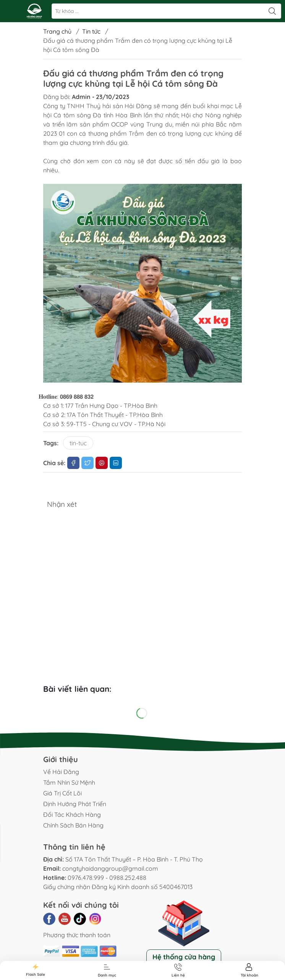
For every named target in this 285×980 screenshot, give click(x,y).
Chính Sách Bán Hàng (73, 825)
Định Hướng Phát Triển (75, 804)
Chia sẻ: (54, 463)
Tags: (51, 443)
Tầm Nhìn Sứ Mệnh (69, 782)
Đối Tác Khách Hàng (72, 815)
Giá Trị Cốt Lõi (62, 793)
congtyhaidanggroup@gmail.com (110, 868)
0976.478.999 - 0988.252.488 (107, 878)
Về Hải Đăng (61, 772)
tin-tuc (78, 443)
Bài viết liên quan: (77, 689)
